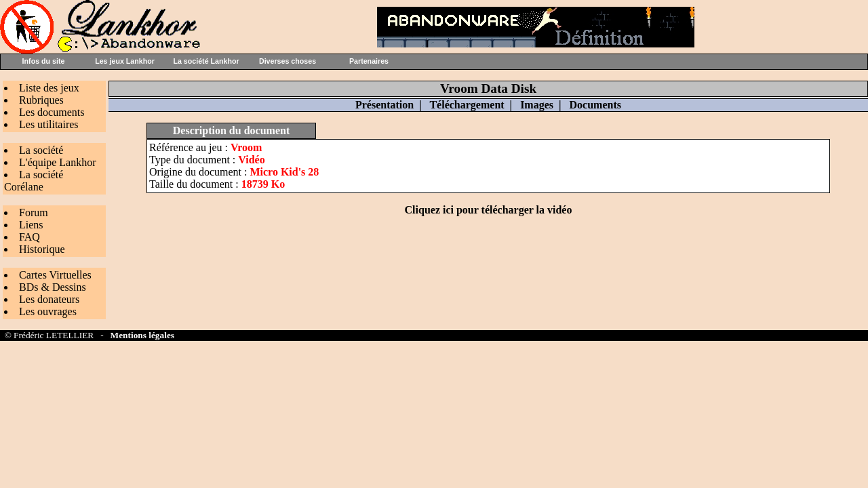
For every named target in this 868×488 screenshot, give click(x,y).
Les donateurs (49, 299)
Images (537, 105)
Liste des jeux (49, 88)
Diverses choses (288, 61)
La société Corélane (34, 181)
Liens (31, 225)
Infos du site (44, 61)
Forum (34, 212)
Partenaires (369, 61)
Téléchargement (467, 105)
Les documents (52, 112)
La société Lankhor (206, 61)
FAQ (29, 237)
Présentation (384, 105)
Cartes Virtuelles (55, 275)
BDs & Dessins (53, 287)
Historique (42, 249)
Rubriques (41, 100)
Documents (595, 105)
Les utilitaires (49, 124)
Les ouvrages (48, 311)
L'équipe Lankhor (58, 162)
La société (41, 150)
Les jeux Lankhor (125, 61)
